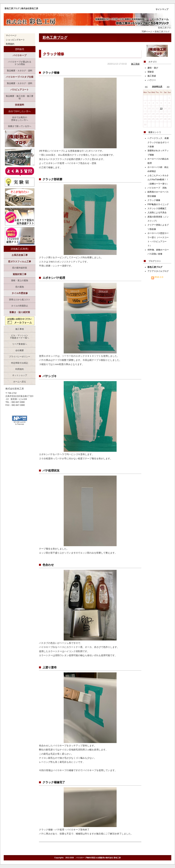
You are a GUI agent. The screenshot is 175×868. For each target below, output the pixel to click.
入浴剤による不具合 (157, 213)
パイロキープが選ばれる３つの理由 (20, 63)
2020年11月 (157, 86)
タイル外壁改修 (20, 293)
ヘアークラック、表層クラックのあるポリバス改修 (158, 142)
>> (168, 87)
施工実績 (135, 64)
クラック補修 (53, 54)
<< (146, 87)
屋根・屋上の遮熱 (20, 281)
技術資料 (20, 105)
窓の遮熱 (20, 287)
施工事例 (20, 329)
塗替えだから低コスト (20, 300)
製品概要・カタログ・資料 (20, 71)
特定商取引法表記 (20, 363)
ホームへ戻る (20, 382)
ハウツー (152, 80)
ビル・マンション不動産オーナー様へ (20, 337)
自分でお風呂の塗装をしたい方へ (20, 119)
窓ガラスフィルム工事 (20, 262)
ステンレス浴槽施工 (157, 208)
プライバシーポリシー (20, 357)
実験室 (151, 72)
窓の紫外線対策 (20, 268)
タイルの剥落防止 (20, 306)
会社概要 (20, 350)
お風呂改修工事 (20, 255)
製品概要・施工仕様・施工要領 (20, 97)
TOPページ (147, 32)
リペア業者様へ (20, 344)
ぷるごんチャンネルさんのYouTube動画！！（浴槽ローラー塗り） (158, 180)
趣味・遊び (153, 68)
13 (161, 108)
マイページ (11, 35)
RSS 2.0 (157, 277)
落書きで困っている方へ (20, 126)
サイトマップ (162, 9)
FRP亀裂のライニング (158, 204)
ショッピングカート (15, 40)
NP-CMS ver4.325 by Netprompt (20, 423)
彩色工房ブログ (55, 38)
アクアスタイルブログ (158, 271)
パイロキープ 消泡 (157, 188)
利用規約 (10, 44)
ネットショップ (20, 375)
